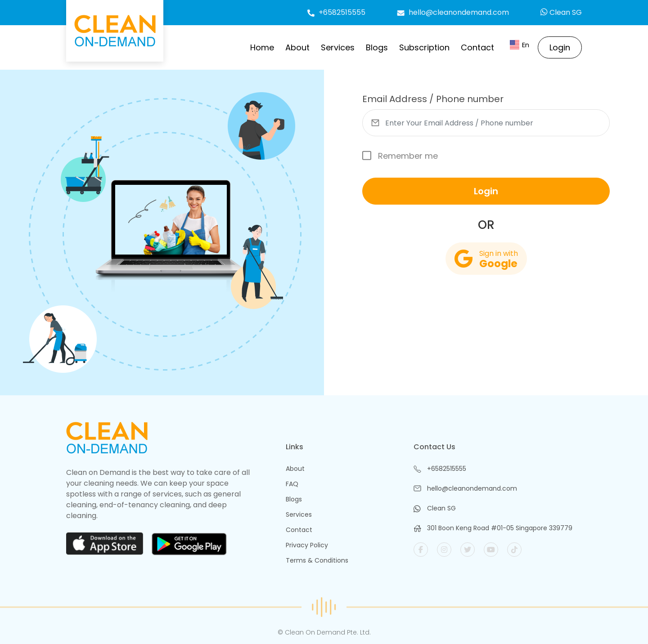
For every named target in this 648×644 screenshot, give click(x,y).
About (297, 47)
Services (338, 47)
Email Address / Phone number (433, 99)
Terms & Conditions (317, 560)
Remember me (400, 156)
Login (560, 47)
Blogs (377, 47)
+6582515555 (336, 12)
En (520, 45)
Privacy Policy (307, 545)
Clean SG (561, 12)
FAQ (292, 484)
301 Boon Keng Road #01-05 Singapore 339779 (500, 528)
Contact (477, 47)
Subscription (424, 47)
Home (262, 47)
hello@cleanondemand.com (453, 12)
